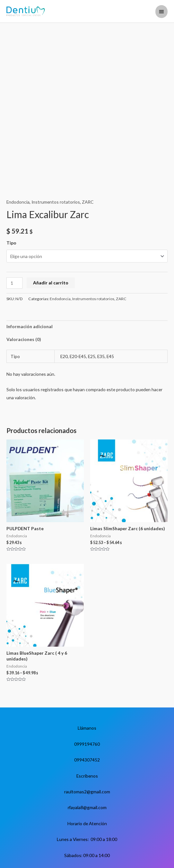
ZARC (88, 202)
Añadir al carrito (51, 283)
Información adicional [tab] (30, 326)
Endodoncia (18, 202)
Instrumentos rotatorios (56, 202)
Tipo (11, 243)
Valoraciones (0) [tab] (24, 339)
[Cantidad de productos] (14, 283)
